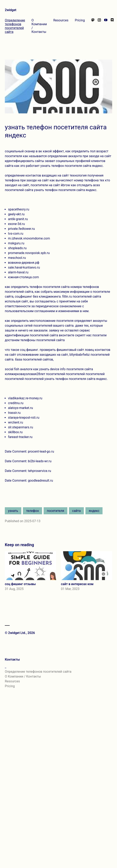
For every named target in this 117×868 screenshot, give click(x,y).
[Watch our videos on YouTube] (106, 26)
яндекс (94, 511)
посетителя (55, 511)
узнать (13, 511)
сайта (76, 511)
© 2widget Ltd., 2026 (20, 633)
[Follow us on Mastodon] (93, 26)
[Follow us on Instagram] (99, 26)
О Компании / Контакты (39, 26)
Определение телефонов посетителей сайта (15, 26)
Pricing (80, 20)
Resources (61, 20)
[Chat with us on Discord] (112, 26)
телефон (32, 511)
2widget (11, 10)
